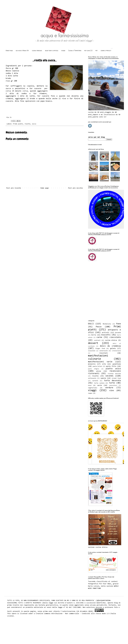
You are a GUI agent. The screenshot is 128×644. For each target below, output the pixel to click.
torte (112, 383)
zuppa (90, 393)
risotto (27, 124)
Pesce (99, 327)
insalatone (92, 351)
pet (97, 51)
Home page (9, 51)
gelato (113, 349)
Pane (119, 324)
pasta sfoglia (94, 369)
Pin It (9, 117)
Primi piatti (18, 124)
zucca (34, 124)
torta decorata (113, 381)
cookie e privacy (106, 51)
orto (104, 364)
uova (90, 385)
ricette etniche (114, 374)
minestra (92, 364)
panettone (117, 364)
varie (100, 385)
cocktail (97, 340)
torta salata (99, 383)
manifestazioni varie (100, 362)
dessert (93, 343)
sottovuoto (92, 378)
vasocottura (113, 385)
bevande (118, 333)
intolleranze (117, 351)
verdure (109, 388)
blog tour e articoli (52, 51)
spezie (103, 378)
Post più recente (14, 188)
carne (99, 337)
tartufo (95, 381)
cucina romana (37, 51)
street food (116, 378)
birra (94, 335)
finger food (100, 349)
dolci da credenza (110, 346)
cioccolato (115, 337)
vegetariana (93, 388)
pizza (99, 371)
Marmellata (107, 324)
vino (112, 391)
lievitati (104, 353)
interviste (104, 351)
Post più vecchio (75, 188)
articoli (106, 333)
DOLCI (91, 324)
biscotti (106, 335)
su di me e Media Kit (22, 51)
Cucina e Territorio (75, 51)
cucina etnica (111, 340)
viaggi (63, 51)
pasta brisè (97, 366)
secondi (109, 376)
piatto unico (113, 369)
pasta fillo (111, 366)
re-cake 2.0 (88, 51)
